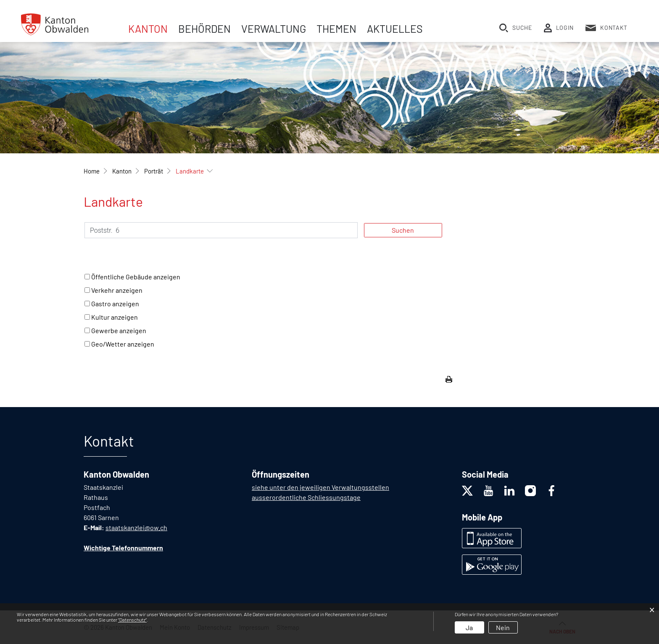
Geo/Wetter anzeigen (123, 344)
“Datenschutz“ (132, 620)
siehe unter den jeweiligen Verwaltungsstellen (320, 487)
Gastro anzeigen (115, 304)
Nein (503, 627)
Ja (469, 627)
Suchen (403, 230)
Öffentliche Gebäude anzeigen (136, 277)
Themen (336, 29)
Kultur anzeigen (115, 317)
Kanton (148, 29)
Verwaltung (274, 29)
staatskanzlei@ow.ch (136, 527)
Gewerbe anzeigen (119, 330)
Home (92, 171)
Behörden (204, 29)
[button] (122, 171)
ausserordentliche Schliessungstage (306, 497)
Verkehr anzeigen (117, 290)
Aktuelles (395, 29)
